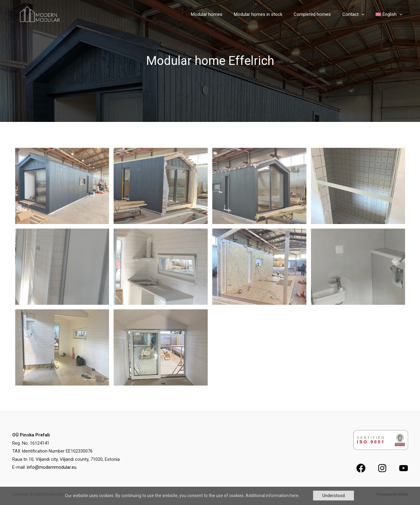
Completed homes (318, 14)
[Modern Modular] (39, 14)
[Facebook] (361, 468)
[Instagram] (382, 468)
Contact (357, 14)
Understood (334, 496)
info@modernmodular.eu (52, 467)
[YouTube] (404, 468)
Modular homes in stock (266, 14)
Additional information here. (272, 496)
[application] (365, 14)
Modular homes (217, 14)
